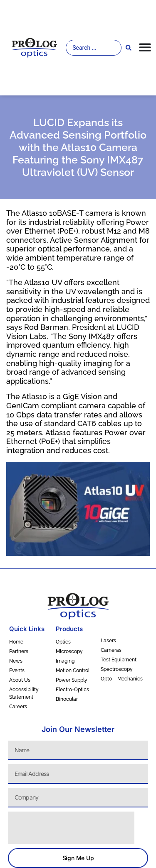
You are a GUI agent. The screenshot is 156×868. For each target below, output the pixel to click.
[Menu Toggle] (145, 47)
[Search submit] (129, 48)
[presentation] (71, 828)
